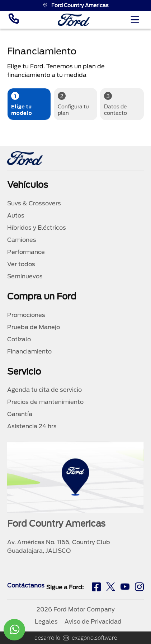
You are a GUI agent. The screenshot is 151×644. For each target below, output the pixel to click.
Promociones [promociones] (26, 315)
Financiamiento (29, 352)
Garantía (20, 414)
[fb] (96, 588)
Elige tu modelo (22, 104)
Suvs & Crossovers (34, 203)
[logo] (74, 20)
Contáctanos (26, 586)
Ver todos (21, 264)
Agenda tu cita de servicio (44, 390)
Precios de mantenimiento (45, 402)
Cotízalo (19, 339)
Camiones (22, 240)
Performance (26, 252)
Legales (46, 622)
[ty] (125, 588)
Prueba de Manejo (34, 327)
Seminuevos (25, 276)
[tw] (111, 588)
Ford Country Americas (76, 5)
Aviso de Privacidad (93, 622)
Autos (16, 216)
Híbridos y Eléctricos (37, 228)
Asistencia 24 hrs (32, 426)
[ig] (139, 588)
